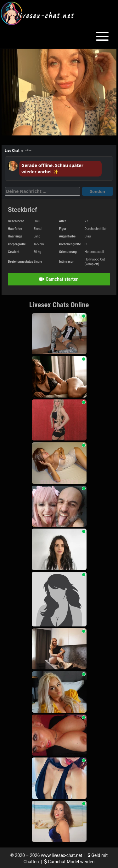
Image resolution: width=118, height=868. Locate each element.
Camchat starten (59, 279)
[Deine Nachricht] (42, 191)
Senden (98, 191)
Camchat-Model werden (70, 862)
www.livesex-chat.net (62, 855)
